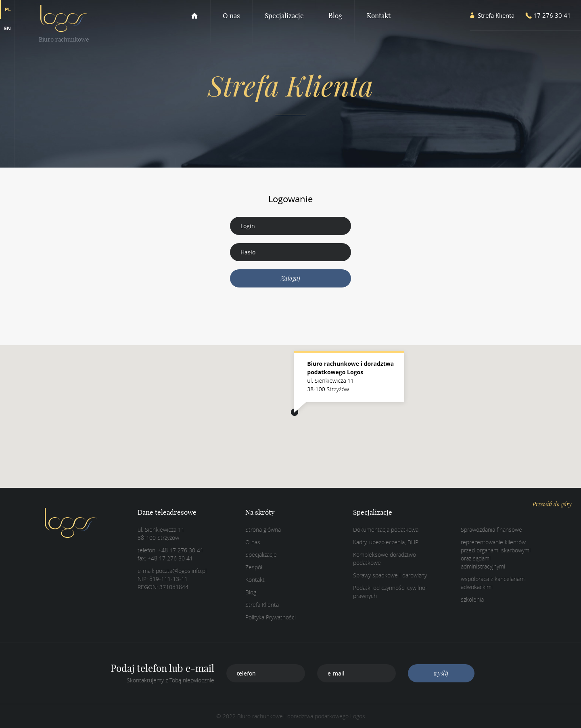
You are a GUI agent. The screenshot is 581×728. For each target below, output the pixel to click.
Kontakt (379, 16)
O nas (231, 16)
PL (8, 9)
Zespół (254, 567)
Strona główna (263, 530)
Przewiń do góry (552, 504)
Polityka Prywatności (271, 617)
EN (7, 28)
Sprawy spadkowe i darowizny (390, 575)
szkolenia (472, 599)
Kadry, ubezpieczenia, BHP (386, 542)
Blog (335, 16)
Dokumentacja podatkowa (386, 530)
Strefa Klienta (262, 605)
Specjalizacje (284, 16)
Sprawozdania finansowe (491, 530)
